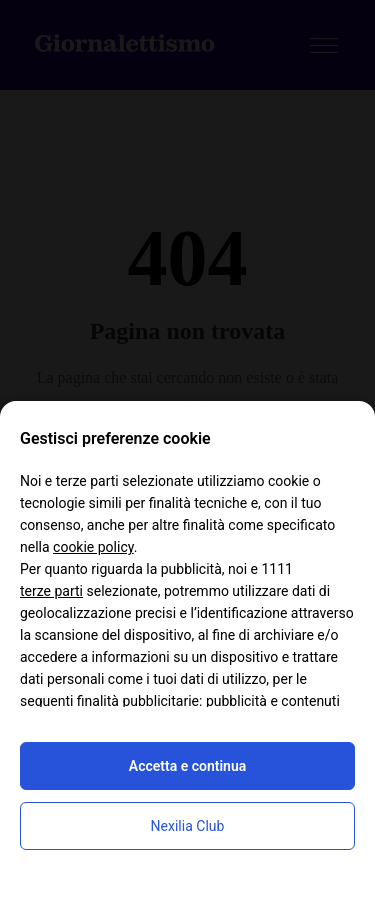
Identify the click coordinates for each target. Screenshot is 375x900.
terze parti (51, 591)
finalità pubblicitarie (138, 701)
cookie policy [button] (93, 547)
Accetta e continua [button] (187, 766)
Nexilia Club (188, 826)
